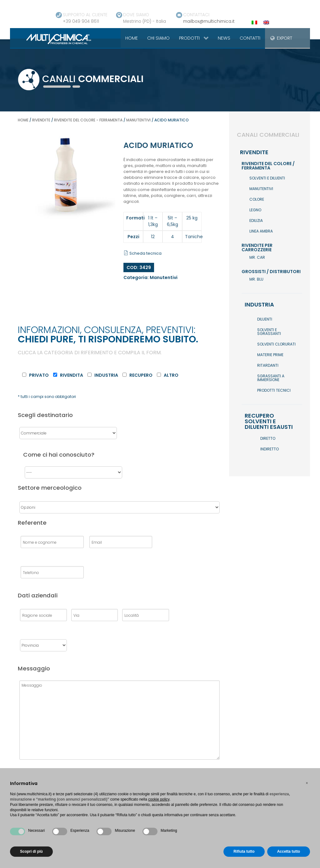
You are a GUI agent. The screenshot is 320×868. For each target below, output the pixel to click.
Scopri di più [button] (31, 851)
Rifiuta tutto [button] (244, 851)
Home (23, 120)
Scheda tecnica (143, 253)
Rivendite (41, 120)
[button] (307, 783)
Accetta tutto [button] (289, 851)
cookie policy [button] (159, 799)
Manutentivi (138, 120)
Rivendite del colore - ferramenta (88, 120)
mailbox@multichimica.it (209, 21)
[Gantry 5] (51, 39)
